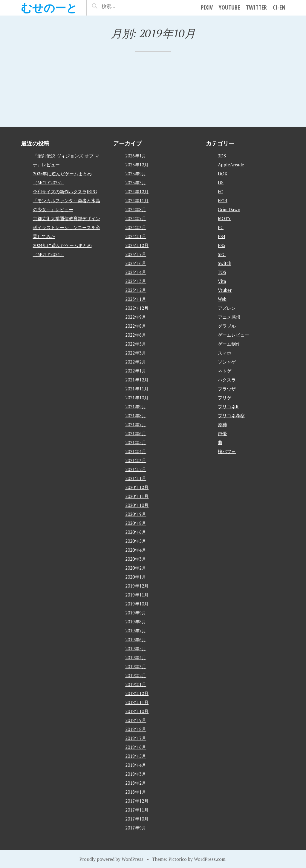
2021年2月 (136, 469)
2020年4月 (136, 550)
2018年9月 (136, 720)
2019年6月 (136, 640)
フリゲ (225, 398)
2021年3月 (136, 460)
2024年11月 (137, 200)
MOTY (224, 218)
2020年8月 (136, 523)
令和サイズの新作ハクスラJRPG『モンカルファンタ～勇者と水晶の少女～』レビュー (66, 200)
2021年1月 (136, 478)
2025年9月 (136, 174)
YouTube (229, 7)
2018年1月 (136, 792)
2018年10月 (137, 711)
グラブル (227, 326)
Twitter (256, 7)
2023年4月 (136, 272)
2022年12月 (137, 308)
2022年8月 (136, 326)
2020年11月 (137, 496)
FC (221, 191)
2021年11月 (137, 389)
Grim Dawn (229, 209)
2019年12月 (137, 586)
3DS (222, 156)
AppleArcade (231, 165)
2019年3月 (136, 666)
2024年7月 (136, 218)
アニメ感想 (229, 317)
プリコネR (228, 407)
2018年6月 (136, 747)
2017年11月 (137, 810)
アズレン (227, 308)
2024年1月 (136, 236)
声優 (222, 433)
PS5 (222, 245)
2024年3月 (136, 227)
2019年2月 (136, 675)
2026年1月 (136, 156)
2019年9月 (136, 613)
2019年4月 (136, 657)
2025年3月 (136, 183)
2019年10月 (137, 604)
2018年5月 (136, 756)
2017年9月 (136, 828)
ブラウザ (227, 389)
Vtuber (225, 290)
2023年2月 (136, 290)
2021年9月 (136, 407)
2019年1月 (136, 684)
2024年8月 (136, 209)
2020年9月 (136, 514)
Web (222, 299)
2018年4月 (136, 765)
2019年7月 (136, 631)
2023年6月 (136, 263)
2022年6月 (136, 335)
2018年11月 (137, 702)
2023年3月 (136, 281)
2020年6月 (136, 532)
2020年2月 (136, 568)
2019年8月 (136, 622)
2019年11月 (137, 595)
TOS (222, 272)
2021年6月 (136, 433)
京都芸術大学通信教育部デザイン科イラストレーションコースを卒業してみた (66, 227)
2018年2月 (136, 783)
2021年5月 (136, 442)
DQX (223, 174)
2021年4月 (136, 451)
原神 (222, 424)
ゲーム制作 (229, 344)
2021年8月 (136, 415)
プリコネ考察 (231, 415)
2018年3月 (136, 774)
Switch (225, 263)
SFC (222, 254)
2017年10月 (137, 819)
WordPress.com (210, 859)
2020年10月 (137, 505)
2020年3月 (136, 559)
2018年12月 (137, 693)
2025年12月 (137, 165)
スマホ (225, 353)
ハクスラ (227, 380)
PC (221, 227)
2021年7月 (136, 424)
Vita (222, 281)
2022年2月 (136, 362)
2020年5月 (136, 541)
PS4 (222, 236)
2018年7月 (136, 738)
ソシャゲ (227, 362)
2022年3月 (136, 353)
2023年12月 (137, 245)
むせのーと (49, 8)
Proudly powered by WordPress (111, 859)
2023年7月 (136, 254)
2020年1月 (136, 577)
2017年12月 (137, 801)
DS (221, 183)
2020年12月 (137, 487)
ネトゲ (225, 371)
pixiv (207, 7)
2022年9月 (136, 317)
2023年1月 (136, 299)
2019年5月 (136, 648)
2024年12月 (137, 191)
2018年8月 (136, 729)
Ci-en (279, 7)
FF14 (223, 200)
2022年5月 (136, 344)
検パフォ (227, 451)
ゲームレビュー (234, 335)
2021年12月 (137, 380)
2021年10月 (137, 398)
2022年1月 (136, 371)
